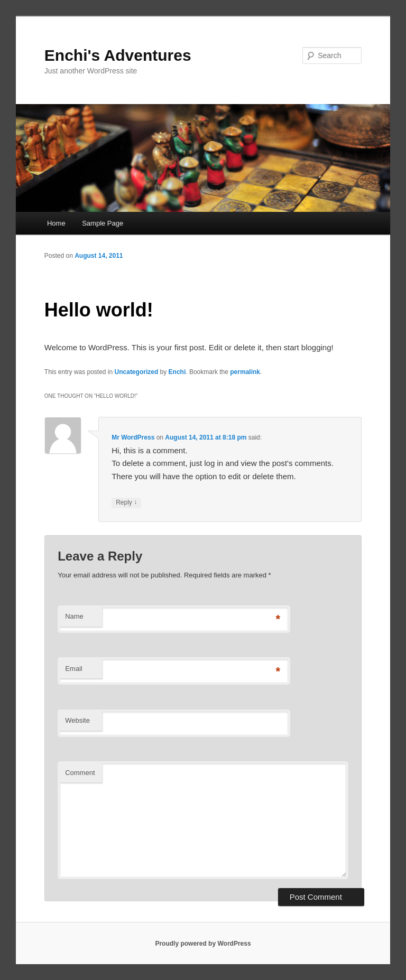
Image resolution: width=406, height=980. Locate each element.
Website (77, 720)
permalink (245, 372)
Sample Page (103, 223)
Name (74, 616)
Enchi (177, 372)
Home (56, 223)
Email (74, 669)
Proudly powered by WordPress (203, 944)
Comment (80, 773)
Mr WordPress (133, 437)
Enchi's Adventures (118, 55)
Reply (126, 503)
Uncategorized (137, 372)
